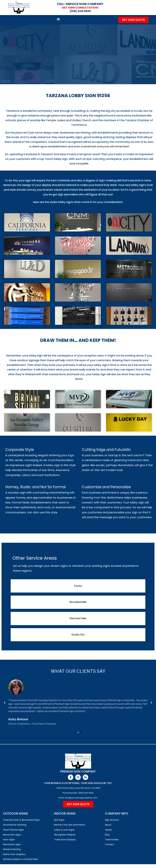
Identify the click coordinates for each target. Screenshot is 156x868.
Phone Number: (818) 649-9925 (78, 793)
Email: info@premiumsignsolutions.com (78, 798)
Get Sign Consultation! (80, 8)
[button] (58, 19)
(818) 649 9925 (80, 11)
